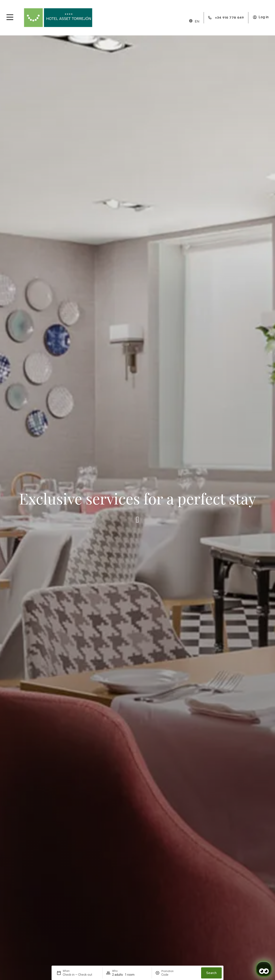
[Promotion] (172, 975)
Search (211, 973)
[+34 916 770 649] (210, 18)
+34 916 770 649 (229, 18)
